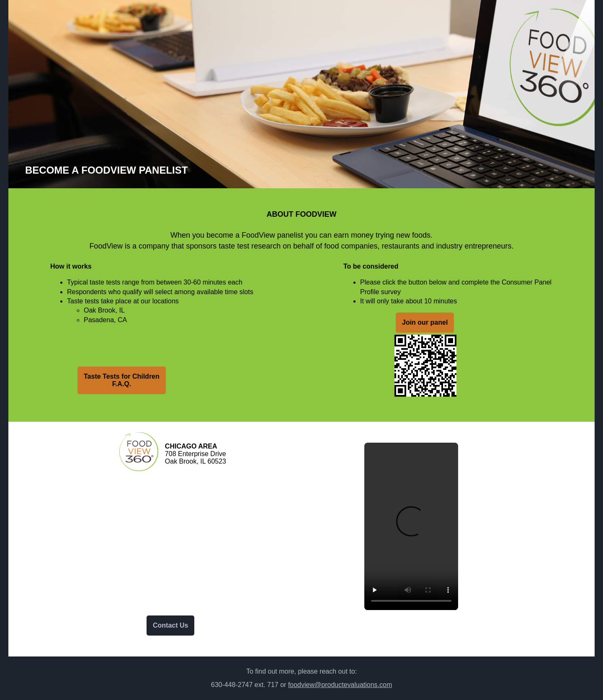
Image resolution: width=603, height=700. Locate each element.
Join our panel (425, 322)
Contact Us (170, 625)
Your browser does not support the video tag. (411, 526)
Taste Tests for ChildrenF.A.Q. (122, 380)
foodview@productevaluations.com (340, 685)
